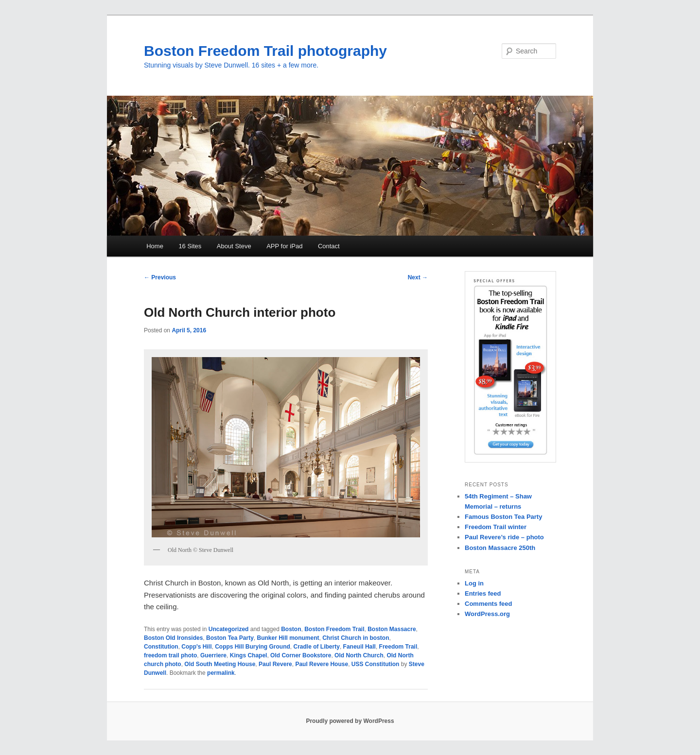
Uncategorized (229, 629)
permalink (221, 673)
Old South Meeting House (220, 664)
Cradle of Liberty (317, 647)
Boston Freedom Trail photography (265, 51)
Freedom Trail (398, 647)
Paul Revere (275, 664)
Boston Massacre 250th (500, 548)
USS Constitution (376, 664)
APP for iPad (284, 246)
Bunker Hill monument (288, 638)
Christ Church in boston (356, 638)
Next (418, 277)
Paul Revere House (322, 664)
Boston (291, 629)
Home (155, 246)
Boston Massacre (392, 629)
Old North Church (359, 655)
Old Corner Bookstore (301, 655)
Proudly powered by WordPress (350, 721)
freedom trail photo (170, 655)
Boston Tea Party (230, 638)
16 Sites (190, 246)
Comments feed (489, 604)
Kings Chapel (249, 655)
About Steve (234, 246)
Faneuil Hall (359, 647)
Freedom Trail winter (496, 527)
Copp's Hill (196, 647)
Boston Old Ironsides (173, 638)
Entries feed (483, 593)
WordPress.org (487, 614)
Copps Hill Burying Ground (253, 647)
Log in (474, 583)
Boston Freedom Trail (334, 629)
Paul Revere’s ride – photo (504, 537)
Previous (160, 277)
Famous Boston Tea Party (503, 517)
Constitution (161, 647)
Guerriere (213, 655)
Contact (329, 246)
